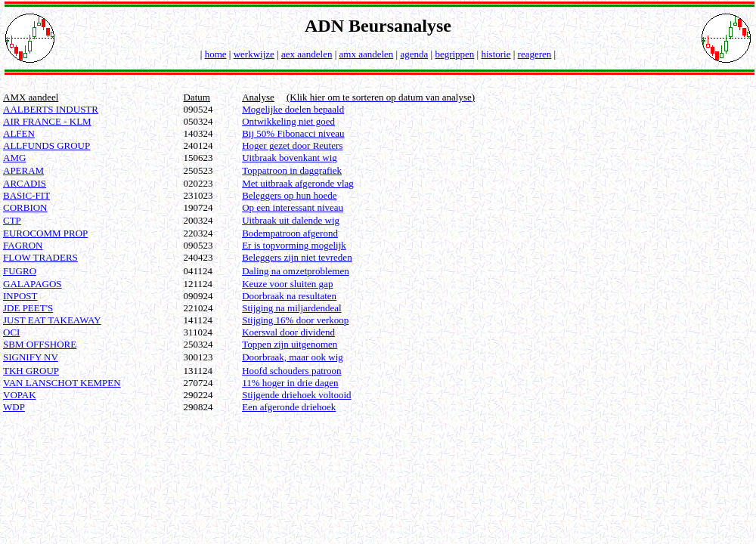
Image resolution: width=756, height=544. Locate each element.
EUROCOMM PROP (45, 233)
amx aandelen (367, 54)
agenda (414, 54)
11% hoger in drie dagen (290, 383)
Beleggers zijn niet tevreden (297, 257)
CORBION (25, 207)
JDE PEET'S (28, 308)
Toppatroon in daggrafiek (292, 170)
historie (496, 54)
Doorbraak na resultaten (289, 296)
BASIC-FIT (26, 195)
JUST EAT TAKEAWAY (52, 320)
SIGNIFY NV (31, 357)
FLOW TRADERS (40, 257)
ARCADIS (25, 183)
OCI (11, 332)
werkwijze (254, 54)
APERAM (23, 170)
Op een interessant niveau (293, 207)
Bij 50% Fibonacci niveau (293, 133)
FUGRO (20, 271)
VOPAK (20, 395)
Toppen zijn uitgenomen (290, 344)
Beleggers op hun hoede (289, 195)
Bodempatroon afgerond (290, 233)
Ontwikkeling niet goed (288, 121)
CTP (12, 220)
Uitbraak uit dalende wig (291, 220)
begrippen (454, 54)
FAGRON (23, 245)
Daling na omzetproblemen (296, 271)
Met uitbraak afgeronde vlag (298, 183)
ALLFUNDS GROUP (46, 145)
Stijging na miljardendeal (291, 308)
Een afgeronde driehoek (289, 407)
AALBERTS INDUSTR (51, 109)
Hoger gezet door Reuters (292, 145)
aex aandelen (307, 54)
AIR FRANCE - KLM (47, 121)
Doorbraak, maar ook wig (293, 357)
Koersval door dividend (288, 332)
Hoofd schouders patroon (291, 371)
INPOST (20, 296)
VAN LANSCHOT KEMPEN (62, 383)
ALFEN (19, 133)
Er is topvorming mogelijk (294, 245)
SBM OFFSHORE (40, 344)
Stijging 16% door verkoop (295, 320)
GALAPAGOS (33, 284)
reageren (535, 54)
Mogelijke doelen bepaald (293, 109)
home (216, 54)
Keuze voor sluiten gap (287, 284)
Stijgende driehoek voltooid (296, 395)
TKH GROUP (31, 371)
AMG (14, 158)
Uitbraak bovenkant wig (290, 158)
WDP (14, 407)
